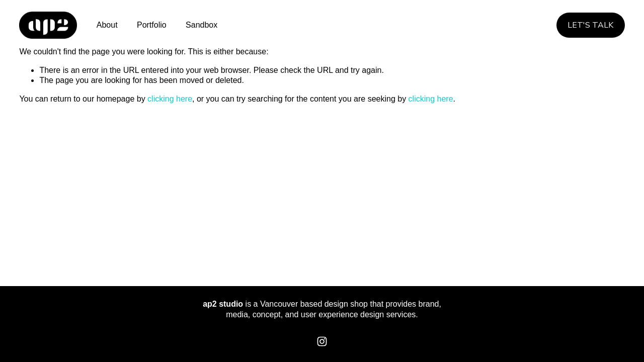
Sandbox (202, 25)
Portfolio (152, 25)
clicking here (170, 99)
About (107, 25)
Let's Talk (590, 25)
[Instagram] (322, 341)
